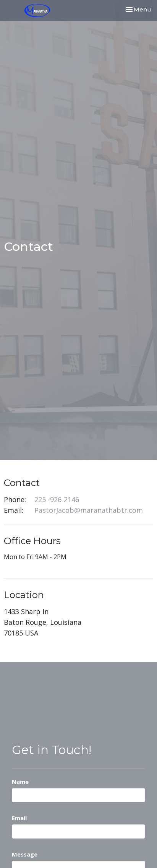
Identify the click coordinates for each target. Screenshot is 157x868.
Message (25, 854)
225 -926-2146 (57, 499)
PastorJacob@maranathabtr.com (89, 510)
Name (20, 782)
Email (19, 818)
